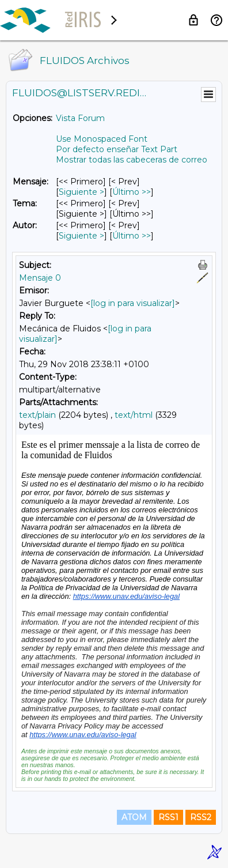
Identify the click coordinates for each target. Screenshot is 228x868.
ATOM (134, 817)
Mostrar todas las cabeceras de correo (132, 160)
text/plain (37, 415)
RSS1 (168, 817)
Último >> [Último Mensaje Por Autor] (132, 236)
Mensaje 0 (40, 278)
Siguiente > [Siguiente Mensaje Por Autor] (81, 236)
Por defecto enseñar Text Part (117, 149)
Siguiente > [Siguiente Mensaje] (81, 192)
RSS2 (201, 817)
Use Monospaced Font (102, 139)
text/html (134, 415)
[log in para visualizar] (133, 303)
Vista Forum (80, 118)
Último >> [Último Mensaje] (132, 192)
